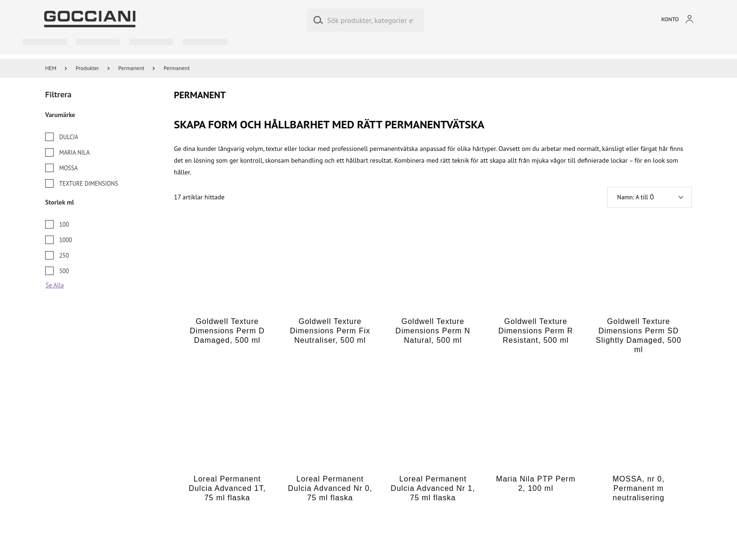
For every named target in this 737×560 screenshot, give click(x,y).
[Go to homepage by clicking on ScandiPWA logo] (90, 19)
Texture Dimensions (89, 183)
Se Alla (55, 285)
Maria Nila (74, 152)
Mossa (68, 168)
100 (64, 224)
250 (64, 255)
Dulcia (69, 137)
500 (64, 271)
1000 (66, 240)
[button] (650, 197)
